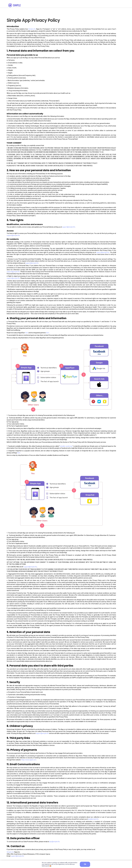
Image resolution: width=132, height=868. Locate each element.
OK (85, 864)
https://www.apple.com (29, 760)
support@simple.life (69, 227)
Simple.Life (32, 29)
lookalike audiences (66, 446)
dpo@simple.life (93, 819)
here (27, 333)
